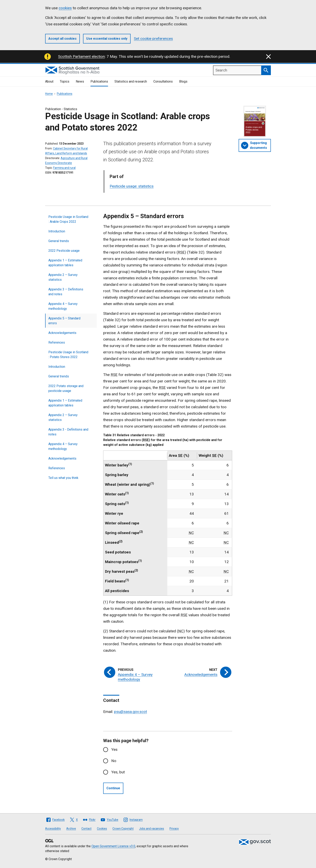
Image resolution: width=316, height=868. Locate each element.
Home (49, 94)
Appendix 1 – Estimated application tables (65, 263)
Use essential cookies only (107, 39)
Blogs (183, 81)
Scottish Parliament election (81, 56)
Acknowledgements (62, 333)
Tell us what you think (63, 478)
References (57, 342)
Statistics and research (131, 81)
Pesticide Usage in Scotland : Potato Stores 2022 (68, 355)
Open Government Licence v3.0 (113, 846)
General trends (59, 241)
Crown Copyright (123, 829)
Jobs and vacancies (152, 829)
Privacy (174, 829)
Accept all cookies (62, 39)
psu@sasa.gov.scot (130, 712)
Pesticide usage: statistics (132, 186)
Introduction (57, 231)
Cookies (102, 829)
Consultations (163, 81)
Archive (71, 829)
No (114, 761)
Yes (114, 749)
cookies (65, 8)
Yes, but (118, 772)
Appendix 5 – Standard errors (64, 321)
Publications (99, 81)
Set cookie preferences (153, 39)
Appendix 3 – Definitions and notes (66, 292)
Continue (113, 788)
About (49, 81)
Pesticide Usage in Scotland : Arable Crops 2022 (68, 219)
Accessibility (53, 829)
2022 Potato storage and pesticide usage (66, 388)
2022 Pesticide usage (64, 251)
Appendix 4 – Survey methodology (63, 306)
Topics (65, 81)
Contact (86, 829)
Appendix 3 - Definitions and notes (68, 432)
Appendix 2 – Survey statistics (63, 277)
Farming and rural (64, 168)
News (80, 81)
